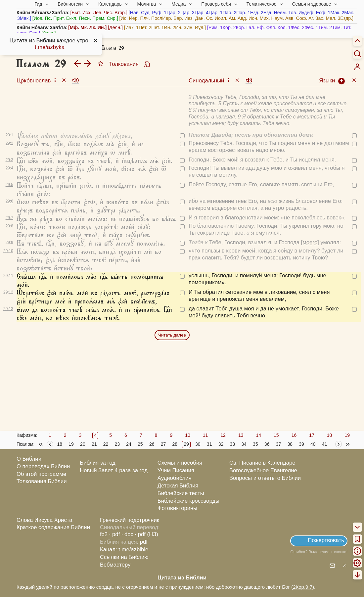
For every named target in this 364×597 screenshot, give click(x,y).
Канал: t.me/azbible (124, 550)
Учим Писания (176, 470)
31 (209, 444)
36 (267, 444)
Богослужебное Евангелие (263, 470)
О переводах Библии (43, 466)
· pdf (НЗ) (147, 534)
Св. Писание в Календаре (262, 463)
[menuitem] (357, 67)
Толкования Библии (42, 481)
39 (301, 444)
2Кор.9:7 (303, 587)
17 (312, 435)
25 (140, 444)
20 (83, 444)
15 (276, 435)
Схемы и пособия (180, 463)
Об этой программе (41, 474)
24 (129, 444)
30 (198, 444)
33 (232, 444)
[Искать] (357, 53)
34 (244, 444)
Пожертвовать (326, 540)
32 (221, 444)
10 (188, 435)
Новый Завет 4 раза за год (114, 470)
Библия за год (98, 463)
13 (241, 435)
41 (325, 444)
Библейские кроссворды (188, 501)
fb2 (104, 534)
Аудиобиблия (175, 478)
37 (279, 444)
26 (152, 444)
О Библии (29, 459)
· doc (127, 534)
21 (94, 444)
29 (186, 444)
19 (347, 435)
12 (223, 435)
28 (175, 444)
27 (163, 444)
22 (106, 444)
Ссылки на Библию (124, 557)
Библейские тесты (181, 493)
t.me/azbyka (50, 47)
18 (330, 435)
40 (313, 444)
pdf (144, 542)
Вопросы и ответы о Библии (265, 478)
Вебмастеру (115, 565)
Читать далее (172, 335)
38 (290, 444)
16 (294, 435)
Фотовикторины (177, 508)
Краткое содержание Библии (53, 527)
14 (258, 435)
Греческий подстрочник (130, 520)
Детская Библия (178, 486)
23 (117, 444)
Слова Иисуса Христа (44, 520)
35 (255, 444)
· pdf (114, 534)
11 (205, 435)
